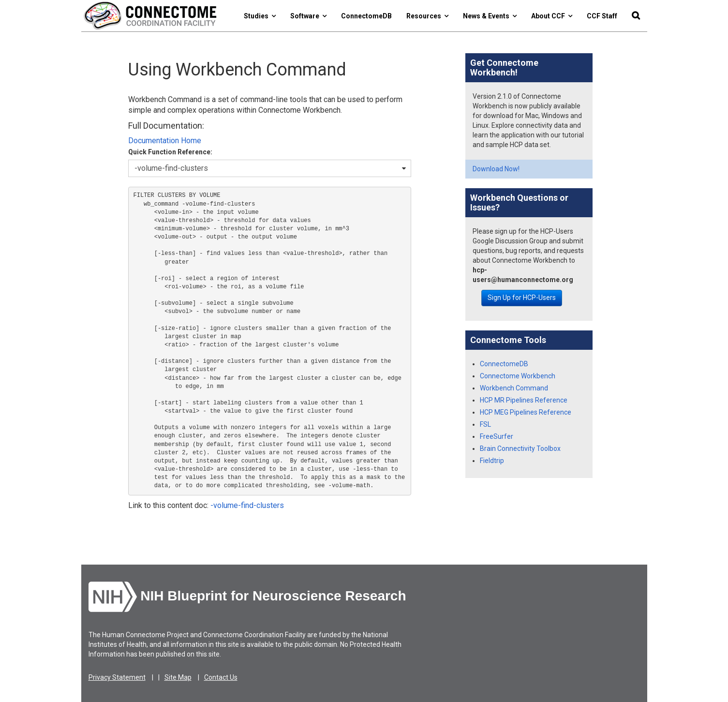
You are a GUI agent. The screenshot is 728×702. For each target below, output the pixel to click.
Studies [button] (260, 16)
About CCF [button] (552, 16)
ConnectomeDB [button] (366, 16)
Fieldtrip (492, 461)
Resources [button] (427, 16)
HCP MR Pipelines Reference (524, 400)
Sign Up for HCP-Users (522, 298)
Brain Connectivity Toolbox (520, 448)
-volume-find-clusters (247, 505)
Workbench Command (514, 388)
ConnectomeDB (504, 364)
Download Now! (496, 169)
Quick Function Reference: (170, 152)
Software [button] (308, 16)
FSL (485, 424)
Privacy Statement (117, 677)
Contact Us (221, 677)
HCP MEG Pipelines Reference (526, 412)
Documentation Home (165, 141)
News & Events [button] (490, 16)
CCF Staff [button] (602, 16)
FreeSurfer (497, 436)
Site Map (178, 677)
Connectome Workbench (518, 376)
